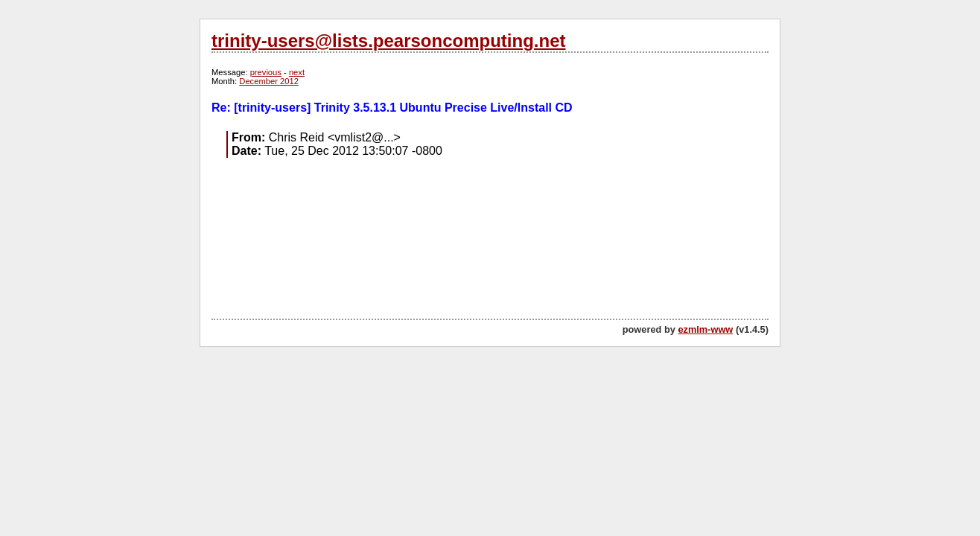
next (297, 72)
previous (266, 72)
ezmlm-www (705, 329)
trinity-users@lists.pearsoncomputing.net (388, 41)
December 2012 (269, 81)
